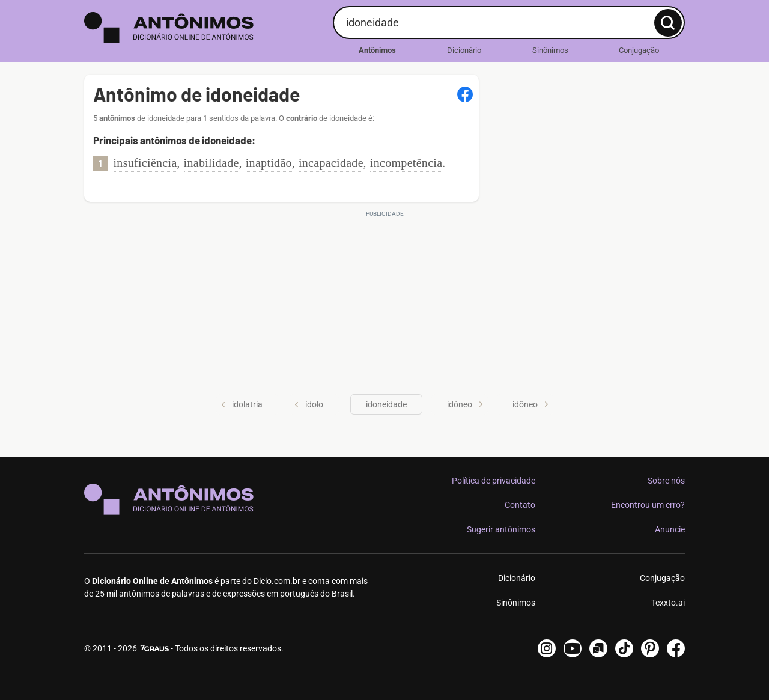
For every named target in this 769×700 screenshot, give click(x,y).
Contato (520, 505)
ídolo (309, 404)
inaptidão (269, 163)
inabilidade (211, 163)
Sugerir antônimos (501, 529)
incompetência (406, 163)
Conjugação (639, 50)
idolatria (242, 404)
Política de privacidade (494, 481)
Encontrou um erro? (648, 505)
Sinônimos (550, 50)
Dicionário (464, 50)
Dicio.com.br (277, 581)
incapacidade (331, 163)
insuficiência (145, 163)
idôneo (530, 404)
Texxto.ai (668, 603)
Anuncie (670, 529)
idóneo (465, 404)
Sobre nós (666, 481)
